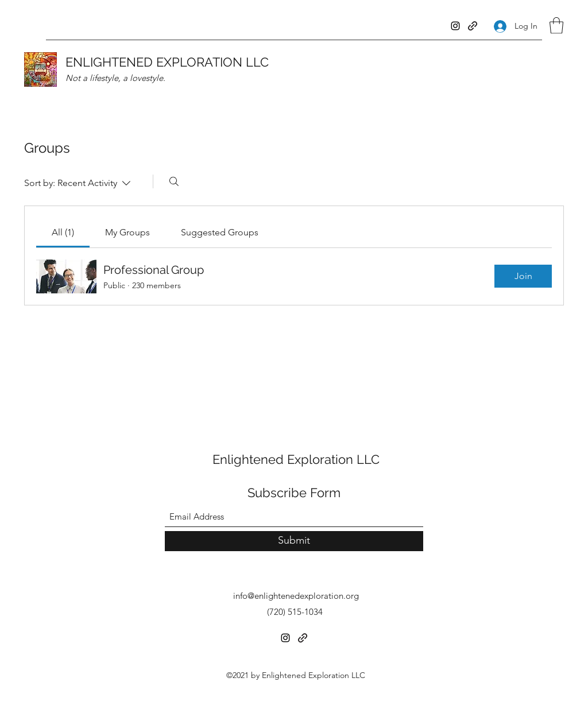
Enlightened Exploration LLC (296, 459)
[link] (63, 232)
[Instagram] (455, 26)
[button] (556, 26)
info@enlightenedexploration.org (296, 596)
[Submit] (294, 541)
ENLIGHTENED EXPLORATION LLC (167, 62)
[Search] (174, 181)
